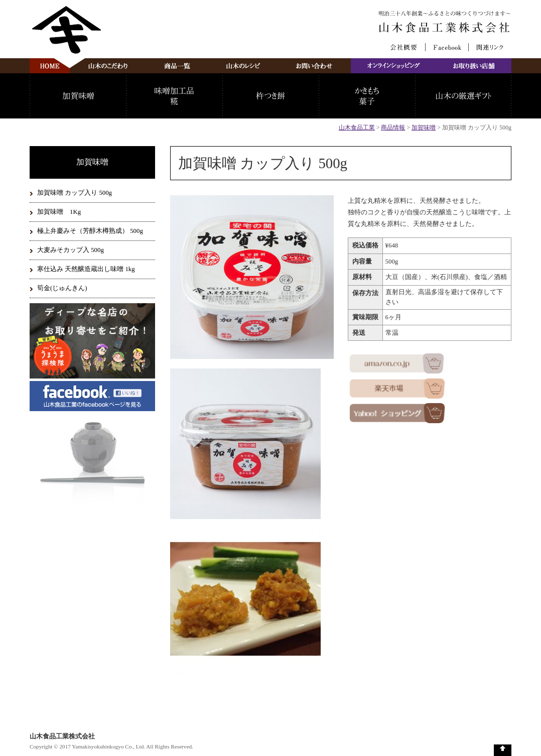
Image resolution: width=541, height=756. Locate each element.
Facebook (447, 47)
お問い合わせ (314, 66)
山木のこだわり (108, 66)
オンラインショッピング (394, 66)
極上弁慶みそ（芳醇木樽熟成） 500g (90, 231)
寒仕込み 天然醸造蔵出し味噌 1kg (86, 269)
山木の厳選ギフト (463, 96)
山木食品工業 (357, 128)
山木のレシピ (243, 66)
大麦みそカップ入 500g (71, 250)
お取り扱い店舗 (474, 66)
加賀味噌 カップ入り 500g (75, 193)
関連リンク (490, 47)
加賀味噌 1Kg (59, 212)
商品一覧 (177, 66)
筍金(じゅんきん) (62, 288)
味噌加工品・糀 (174, 96)
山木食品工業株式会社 (445, 27)
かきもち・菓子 (367, 96)
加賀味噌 (78, 96)
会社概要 (404, 47)
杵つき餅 (270, 96)
